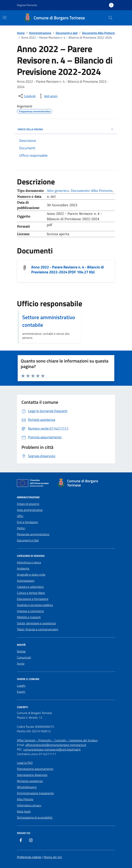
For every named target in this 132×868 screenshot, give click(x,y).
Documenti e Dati (28, 540)
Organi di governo (28, 504)
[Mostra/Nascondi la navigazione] (5, 17)
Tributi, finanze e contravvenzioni (38, 629)
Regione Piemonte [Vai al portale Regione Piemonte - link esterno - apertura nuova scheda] (27, 5)
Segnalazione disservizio (32, 775)
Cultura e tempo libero (31, 593)
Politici (21, 528)
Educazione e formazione (33, 599)
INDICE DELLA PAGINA (66, 129)
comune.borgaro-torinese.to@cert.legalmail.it (52, 749)
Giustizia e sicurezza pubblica (35, 605)
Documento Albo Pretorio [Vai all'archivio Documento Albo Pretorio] (92, 191)
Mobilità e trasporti (29, 617)
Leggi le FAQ (25, 763)
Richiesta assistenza (30, 781)
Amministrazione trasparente (35, 793)
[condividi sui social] (27, 96)
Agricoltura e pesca (29, 562)
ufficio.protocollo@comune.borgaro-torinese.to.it (56, 745)
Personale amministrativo (33, 534)
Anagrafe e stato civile (31, 574)
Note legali (24, 811)
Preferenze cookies (29, 857)
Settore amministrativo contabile (49, 321)
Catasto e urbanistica (30, 587)
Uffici (20, 516)
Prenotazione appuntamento (35, 769)
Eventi (21, 692)
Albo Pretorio (25, 799)
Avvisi (21, 663)
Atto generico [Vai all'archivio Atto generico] (58, 191)
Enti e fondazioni (27, 522)
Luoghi (21, 686)
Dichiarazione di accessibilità (35, 817)
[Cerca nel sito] (111, 18)
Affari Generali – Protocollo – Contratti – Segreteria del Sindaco (57, 740)
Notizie (21, 651)
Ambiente (23, 568)
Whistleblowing (27, 787)
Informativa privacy (29, 805)
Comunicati (24, 657)
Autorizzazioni (26, 581)
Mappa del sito (53, 857)
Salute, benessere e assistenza (36, 623)
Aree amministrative (30, 510)
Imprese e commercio (30, 611)
